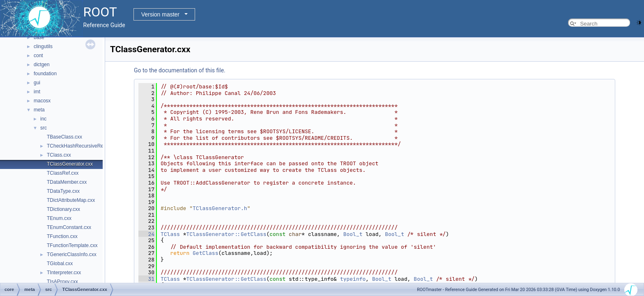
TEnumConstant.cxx (69, 227)
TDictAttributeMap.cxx (71, 200)
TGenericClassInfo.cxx (72, 254)
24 (146, 234)
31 (146, 279)
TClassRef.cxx (63, 173)
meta (39, 110)
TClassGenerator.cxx (70, 164)
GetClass (205, 253)
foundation (45, 74)
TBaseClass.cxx (64, 137)
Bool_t (353, 234)
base (39, 37)
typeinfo (353, 279)
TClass (170, 234)
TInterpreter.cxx (64, 273)
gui (37, 83)
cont (38, 55)
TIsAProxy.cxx (62, 282)
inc (43, 119)
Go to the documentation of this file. (180, 70)
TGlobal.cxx (60, 264)
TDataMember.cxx (67, 182)
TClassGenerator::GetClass (226, 234)
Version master (160, 14)
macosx (42, 101)
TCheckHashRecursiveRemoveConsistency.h (97, 146)
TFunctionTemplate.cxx (72, 245)
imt (37, 92)
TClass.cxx (59, 155)
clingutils (43, 46)
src (44, 128)
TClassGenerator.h (220, 208)
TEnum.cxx (59, 218)
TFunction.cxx (62, 236)
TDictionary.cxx (63, 209)
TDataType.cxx (63, 191)
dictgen (42, 65)
